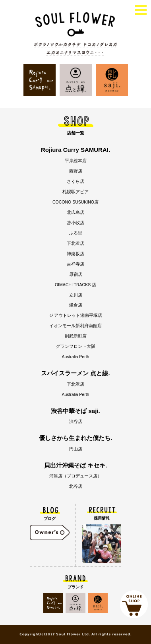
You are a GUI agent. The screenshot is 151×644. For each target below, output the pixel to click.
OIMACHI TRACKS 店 (75, 285)
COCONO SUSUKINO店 (75, 202)
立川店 (76, 295)
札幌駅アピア (75, 192)
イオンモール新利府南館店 (75, 326)
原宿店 (76, 274)
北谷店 (76, 486)
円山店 (76, 449)
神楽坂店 (75, 254)
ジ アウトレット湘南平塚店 (76, 315)
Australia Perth (76, 357)
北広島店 (75, 212)
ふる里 (76, 233)
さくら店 (75, 181)
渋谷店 (76, 421)
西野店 (76, 171)
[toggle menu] (141, 9)
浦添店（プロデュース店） (75, 476)
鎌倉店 (76, 305)
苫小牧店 (75, 223)
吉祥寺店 (75, 264)
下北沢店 (75, 243)
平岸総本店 (76, 161)
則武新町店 (76, 336)
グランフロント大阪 (76, 346)
